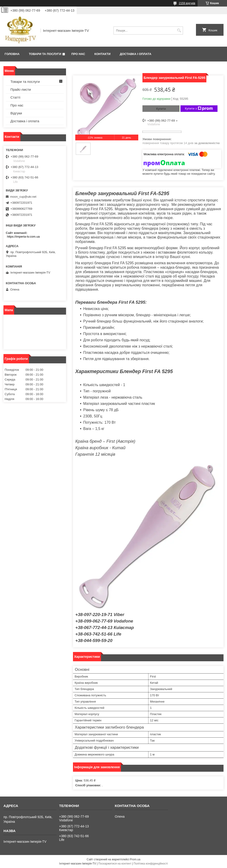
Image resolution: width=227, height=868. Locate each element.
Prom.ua (135, 859)
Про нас (78, 54)
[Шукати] (179, 31)
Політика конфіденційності (151, 864)
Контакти (103, 54)
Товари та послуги (45, 54)
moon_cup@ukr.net (23, 197)
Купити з (199, 109)
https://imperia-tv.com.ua (23, 237)
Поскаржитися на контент (115, 864)
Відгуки (16, 113)
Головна (12, 54)
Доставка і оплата (136, 54)
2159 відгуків (187, 3)
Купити (161, 109)
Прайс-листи (21, 89)
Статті (15, 97)
